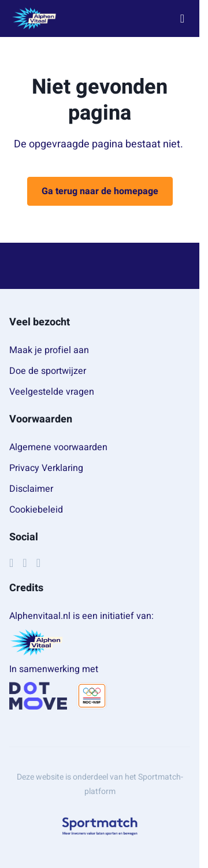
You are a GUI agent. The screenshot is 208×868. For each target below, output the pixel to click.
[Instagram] (25, 563)
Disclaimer (31, 489)
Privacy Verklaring (46, 468)
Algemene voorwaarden (58, 447)
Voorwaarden (41, 419)
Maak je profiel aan (49, 350)
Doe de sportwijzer (48, 371)
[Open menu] (182, 19)
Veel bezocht (40, 322)
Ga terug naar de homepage (100, 191)
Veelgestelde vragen (52, 392)
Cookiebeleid (36, 510)
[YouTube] (38, 563)
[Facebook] (11, 563)
